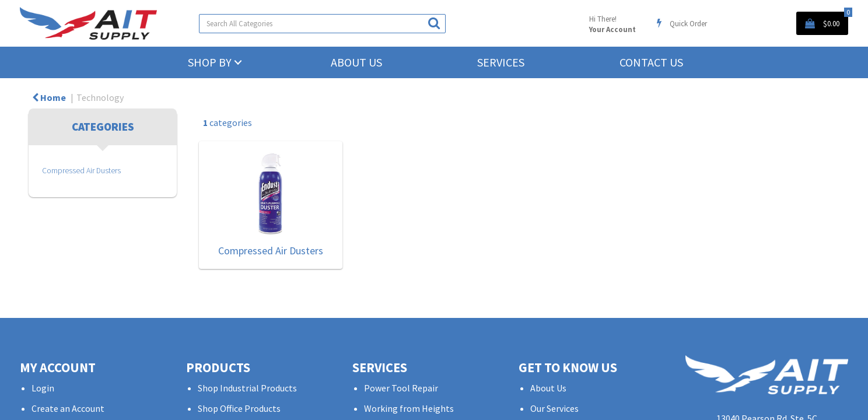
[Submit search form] (434, 23)
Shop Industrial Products (247, 388)
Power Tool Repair (401, 388)
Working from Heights (409, 409)
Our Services (554, 409)
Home (49, 97)
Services (501, 62)
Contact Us (651, 62)
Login (43, 388)
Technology (100, 97)
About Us (356, 62)
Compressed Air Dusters (81, 171)
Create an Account (68, 409)
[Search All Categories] (322, 24)
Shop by (210, 62)
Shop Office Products (239, 409)
